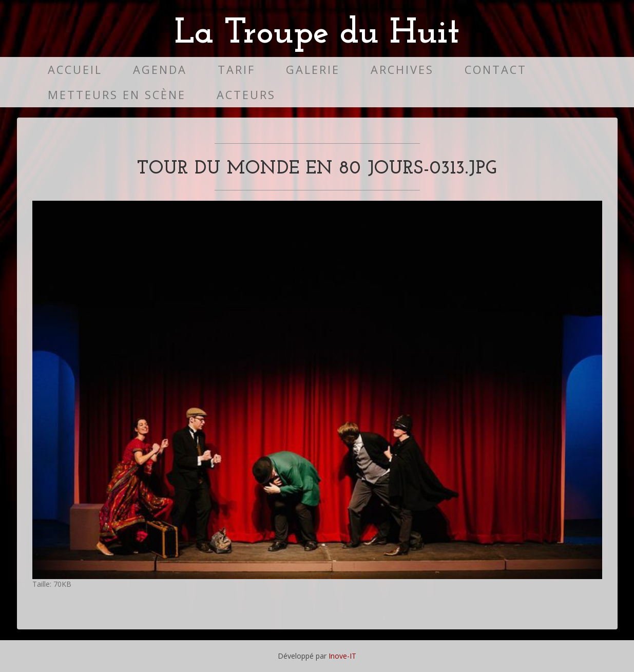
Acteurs (246, 95)
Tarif (236, 70)
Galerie (313, 70)
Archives (402, 70)
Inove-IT (342, 656)
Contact (496, 70)
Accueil (75, 70)
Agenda (160, 70)
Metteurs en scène (117, 95)
